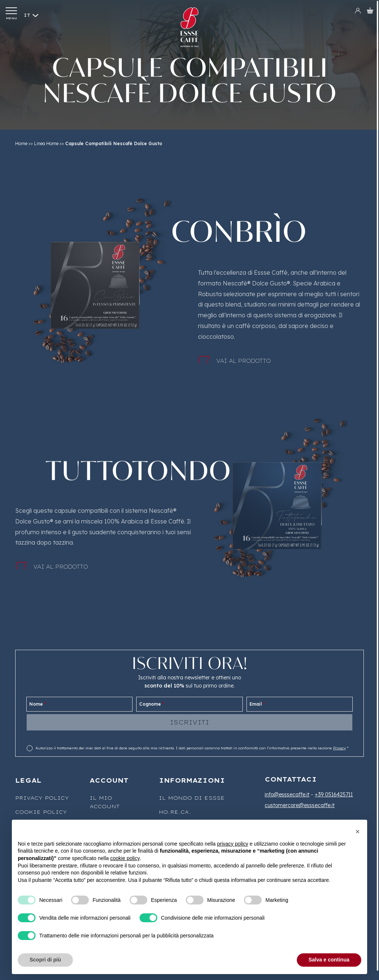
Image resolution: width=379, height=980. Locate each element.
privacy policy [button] (233, 844)
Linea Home (46, 143)
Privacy (339, 748)
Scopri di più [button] (45, 960)
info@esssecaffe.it (287, 795)
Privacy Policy (42, 798)
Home (21, 143)
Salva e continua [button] (329, 960)
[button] (358, 832)
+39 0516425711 (334, 795)
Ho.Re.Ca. (175, 812)
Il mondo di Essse (192, 798)
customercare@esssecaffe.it (300, 805)
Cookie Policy (41, 812)
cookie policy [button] (125, 858)
